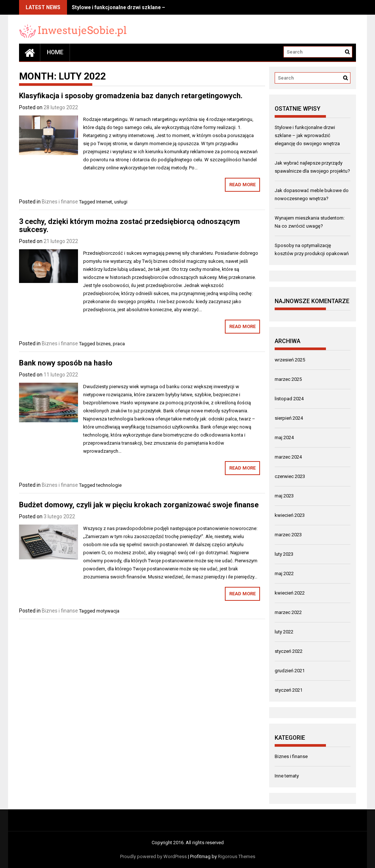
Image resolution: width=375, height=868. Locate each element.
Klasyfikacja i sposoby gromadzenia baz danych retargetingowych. (131, 96)
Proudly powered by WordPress (153, 856)
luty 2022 (284, 632)
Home (55, 52)
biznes (103, 344)
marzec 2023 (288, 535)
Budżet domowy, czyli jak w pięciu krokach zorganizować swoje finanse (139, 505)
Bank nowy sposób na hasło (66, 363)
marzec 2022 (288, 612)
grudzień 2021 (290, 671)
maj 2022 (284, 573)
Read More (242, 185)
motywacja (108, 611)
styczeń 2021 (289, 690)
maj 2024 (284, 437)
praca (119, 344)
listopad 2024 (289, 399)
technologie (109, 485)
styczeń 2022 (289, 651)
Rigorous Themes (237, 856)
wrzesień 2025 (290, 360)
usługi (121, 202)
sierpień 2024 (289, 418)
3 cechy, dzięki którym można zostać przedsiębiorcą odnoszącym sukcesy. (129, 225)
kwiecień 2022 (290, 593)
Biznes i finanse (60, 202)
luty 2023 (284, 554)
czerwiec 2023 (290, 476)
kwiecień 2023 (290, 515)
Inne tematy (287, 776)
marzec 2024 (288, 457)
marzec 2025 (288, 379)
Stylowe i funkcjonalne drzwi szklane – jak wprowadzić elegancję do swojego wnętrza (307, 135)
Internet (104, 202)
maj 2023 (284, 496)
